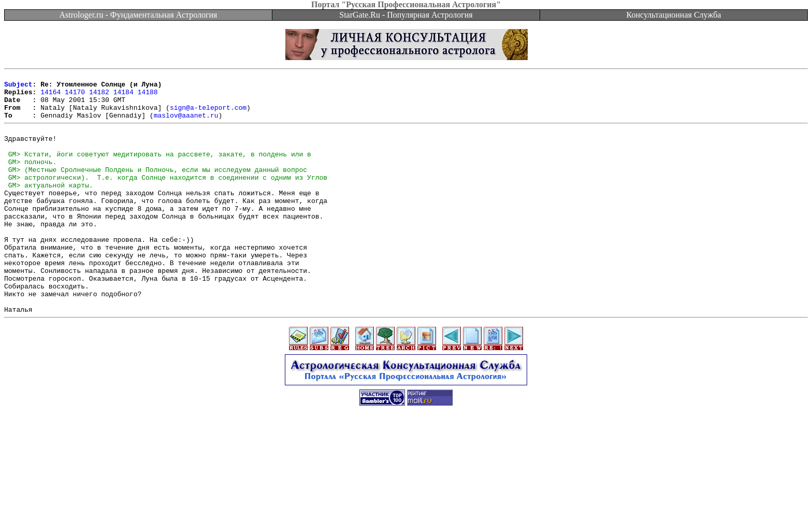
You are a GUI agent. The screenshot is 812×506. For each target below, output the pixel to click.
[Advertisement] (406, 483)
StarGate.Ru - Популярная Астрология (406, 15)
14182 (99, 96)
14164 (50, 96)
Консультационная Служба (674, 15)
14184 (124, 96)
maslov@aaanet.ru (186, 124)
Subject (18, 87)
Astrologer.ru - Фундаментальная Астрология (139, 15)
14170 (75, 96)
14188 (148, 96)
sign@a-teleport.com (208, 115)
